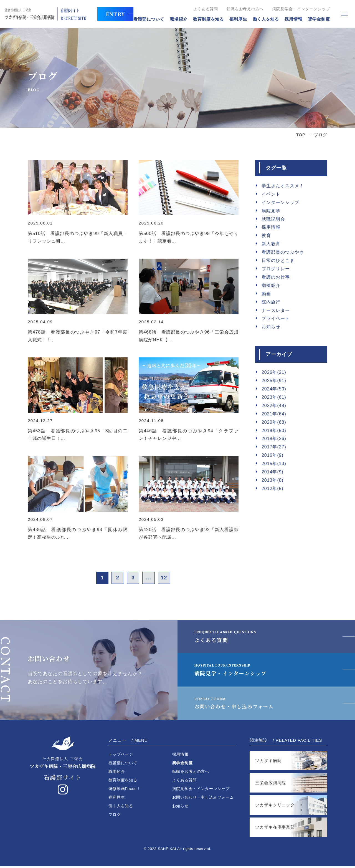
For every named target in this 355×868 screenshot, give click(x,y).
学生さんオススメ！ (283, 186)
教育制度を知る (205, 19)
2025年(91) (274, 381)
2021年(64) (274, 414)
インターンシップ (280, 202)
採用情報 (290, 19)
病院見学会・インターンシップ (297, 9)
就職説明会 (273, 219)
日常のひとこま (278, 260)
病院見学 (271, 211)
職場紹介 (175, 19)
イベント (271, 194)
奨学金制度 (315, 19)
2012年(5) (272, 489)
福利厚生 (234, 19)
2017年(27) (274, 447)
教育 (266, 235)
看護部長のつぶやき (283, 252)
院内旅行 (271, 302)
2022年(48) (274, 406)
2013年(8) (272, 480)
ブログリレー (276, 269)
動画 (266, 294)
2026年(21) (274, 372)
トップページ (121, 756)
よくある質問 (202, 9)
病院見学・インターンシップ (234, 671)
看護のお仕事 (276, 277)
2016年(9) (272, 455)
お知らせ (271, 327)
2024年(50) (274, 389)
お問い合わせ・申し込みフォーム (241, 704)
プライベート (276, 318)
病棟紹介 (271, 285)
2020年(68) (274, 422)
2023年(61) (274, 397)
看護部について (145, 19)
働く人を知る (262, 19)
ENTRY (111, 14)
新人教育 (271, 244)
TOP (301, 135)
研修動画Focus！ (125, 790)
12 (169, 579)
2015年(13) (274, 464)
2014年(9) (272, 472)
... (151, 579)
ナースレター (276, 310)
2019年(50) (274, 431)
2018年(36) (274, 439)
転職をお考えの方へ (241, 9)
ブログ (115, 816)
